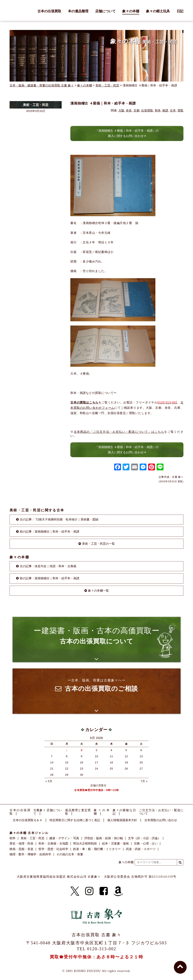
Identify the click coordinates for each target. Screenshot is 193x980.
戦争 (13, 838)
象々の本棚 (131, 11)
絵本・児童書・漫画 (115, 843)
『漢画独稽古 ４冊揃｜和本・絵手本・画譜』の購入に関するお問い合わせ (127, 133)
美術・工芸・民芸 (107, 85)
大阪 (121, 110)
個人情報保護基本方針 (122, 820)
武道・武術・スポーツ (141, 849)
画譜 (165, 110)
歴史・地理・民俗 (21, 843)
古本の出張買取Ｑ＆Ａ (28, 820)
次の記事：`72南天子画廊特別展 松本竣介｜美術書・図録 (59, 519)
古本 (173, 110)
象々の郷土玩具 (158, 11)
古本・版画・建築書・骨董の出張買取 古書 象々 (42, 85)
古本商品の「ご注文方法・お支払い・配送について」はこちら (119, 432)
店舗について (105, 11)
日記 (180, 11)
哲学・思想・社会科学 (53, 849)
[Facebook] (104, 891)
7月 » (144, 781)
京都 (136, 110)
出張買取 (147, 110)
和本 (158, 110)
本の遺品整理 (78, 11)
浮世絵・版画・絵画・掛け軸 (104, 838)
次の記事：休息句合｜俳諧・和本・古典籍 (48, 566)
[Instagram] (89, 891)
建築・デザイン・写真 (64, 838)
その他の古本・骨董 (70, 854)
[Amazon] (118, 891)
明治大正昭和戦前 (85, 843)
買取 (180, 110)
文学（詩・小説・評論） (144, 838)
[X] (75, 891)
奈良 (129, 110)
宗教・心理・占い (146, 843)
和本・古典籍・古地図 (53, 843)
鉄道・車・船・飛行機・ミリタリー (97, 849)
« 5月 (49, 781)
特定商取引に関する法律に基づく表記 (75, 820)
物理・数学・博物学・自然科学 (30, 854)
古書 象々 (19, 10)
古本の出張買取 (49, 11)
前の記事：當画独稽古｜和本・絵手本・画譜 (50, 532)
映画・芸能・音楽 (21, 849)
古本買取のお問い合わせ (161, 820)
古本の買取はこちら (84, 402)
